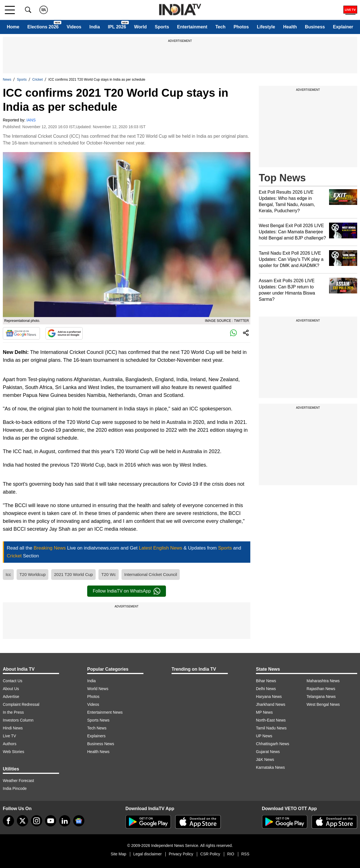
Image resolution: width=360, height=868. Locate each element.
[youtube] (51, 821)
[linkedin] (65, 821)
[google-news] (79, 821)
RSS (245, 854)
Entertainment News (105, 712)
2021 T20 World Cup (73, 574)
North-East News (271, 720)
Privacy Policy (181, 854)
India (95, 27)
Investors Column (18, 720)
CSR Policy (210, 854)
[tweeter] (22, 821)
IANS (31, 120)
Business (315, 27)
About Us (11, 689)
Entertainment (192, 27)
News (7, 80)
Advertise (11, 697)
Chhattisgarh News (273, 744)
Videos (74, 27)
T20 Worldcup (32, 574)
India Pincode (15, 788)
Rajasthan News (321, 689)
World (140, 27)
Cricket (38, 80)
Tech (220, 27)
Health (290, 27)
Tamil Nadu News (271, 728)
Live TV (9, 736)
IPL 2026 (117, 27)
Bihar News (266, 681)
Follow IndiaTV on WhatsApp (127, 591)
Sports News (98, 720)
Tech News (97, 728)
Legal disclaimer (148, 854)
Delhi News (266, 689)
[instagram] (37, 821)
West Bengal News (323, 704)
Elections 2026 (43, 27)
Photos (241, 27)
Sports (162, 27)
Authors (10, 744)
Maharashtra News (323, 681)
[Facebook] (8, 821)
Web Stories (13, 752)
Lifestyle (266, 27)
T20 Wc (109, 574)
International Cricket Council (151, 574)
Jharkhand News (271, 704)
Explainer (343, 27)
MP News (264, 712)
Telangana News (321, 697)
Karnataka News (270, 767)
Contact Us (13, 681)
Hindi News (13, 728)
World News (98, 689)
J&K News (265, 759)
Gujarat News (268, 752)
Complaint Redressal (21, 704)
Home (13, 27)
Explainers (96, 736)
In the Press (13, 712)
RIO (231, 854)
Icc (8, 574)
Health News (98, 752)
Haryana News (269, 697)
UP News (264, 736)
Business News (101, 744)
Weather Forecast (18, 781)
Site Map (118, 854)
